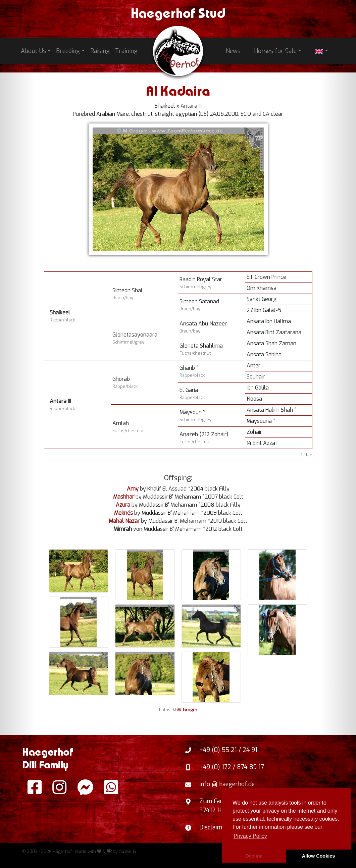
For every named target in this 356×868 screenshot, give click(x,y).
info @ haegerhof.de (227, 784)
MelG (127, 851)
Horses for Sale (275, 51)
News (233, 51)
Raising (100, 51)
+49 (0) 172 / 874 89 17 (232, 767)
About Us (33, 51)
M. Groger (187, 710)
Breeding (68, 51)
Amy (133, 489)
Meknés (123, 513)
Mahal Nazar (124, 521)
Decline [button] (254, 856)
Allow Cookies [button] (318, 856)
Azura (123, 505)
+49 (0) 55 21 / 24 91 (228, 750)
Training (126, 51)
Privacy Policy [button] (250, 836)
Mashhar (124, 497)
